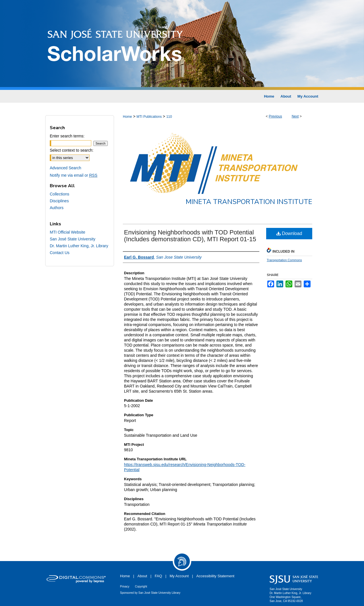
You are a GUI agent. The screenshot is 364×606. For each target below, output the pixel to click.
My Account (179, 576)
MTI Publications (149, 117)
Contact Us (60, 253)
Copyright (141, 587)
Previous (275, 116)
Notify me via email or (74, 175)
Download (289, 233)
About (142, 576)
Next (295, 116)
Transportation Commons (284, 260)
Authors (57, 208)
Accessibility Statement (215, 576)
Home (127, 117)
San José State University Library (160, 593)
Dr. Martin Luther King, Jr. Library (79, 246)
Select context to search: (72, 150)
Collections (59, 194)
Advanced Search (66, 168)
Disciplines (59, 201)
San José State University (73, 239)
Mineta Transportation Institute (249, 202)
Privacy (125, 587)
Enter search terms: (67, 136)
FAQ (158, 576)
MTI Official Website (68, 232)
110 (169, 117)
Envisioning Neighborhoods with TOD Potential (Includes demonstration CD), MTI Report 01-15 (190, 236)
